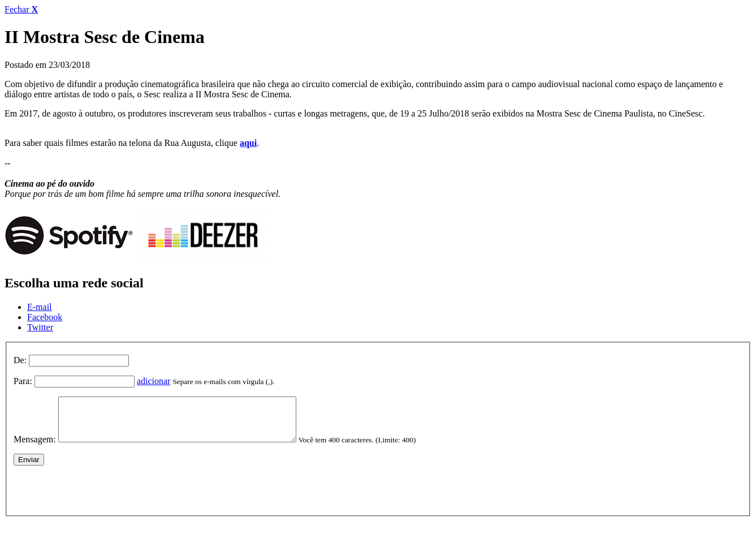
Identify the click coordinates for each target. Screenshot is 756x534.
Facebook (45, 317)
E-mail (40, 307)
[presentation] (100, 496)
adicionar (154, 381)
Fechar (21, 9)
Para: (23, 381)
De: (20, 360)
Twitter (40, 327)
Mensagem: (35, 448)
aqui (248, 143)
